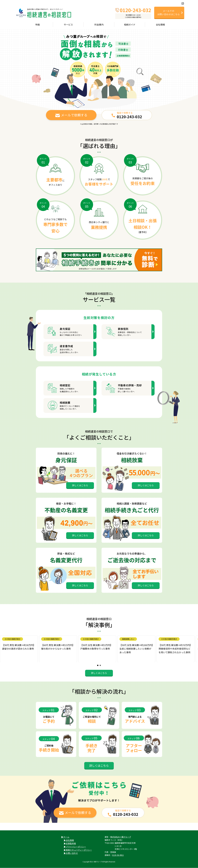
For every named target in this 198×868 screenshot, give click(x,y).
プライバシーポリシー (76, 847)
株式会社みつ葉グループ (121, 837)
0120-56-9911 (118, 855)
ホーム (66, 837)
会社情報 (70, 840)
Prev (3, 649)
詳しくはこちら (80, 485)
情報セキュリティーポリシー (79, 850)
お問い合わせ (72, 853)
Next (195, 649)
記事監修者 (71, 843)
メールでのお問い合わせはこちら (169, 13)
